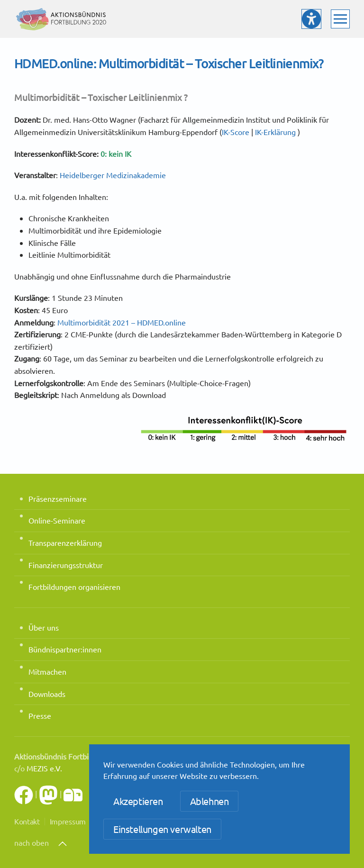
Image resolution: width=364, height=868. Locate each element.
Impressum (68, 821)
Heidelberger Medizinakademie (113, 175)
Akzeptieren (138, 801)
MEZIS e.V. (44, 768)
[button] (340, 19)
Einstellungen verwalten (162, 829)
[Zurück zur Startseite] (62, 19)
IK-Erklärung (275, 132)
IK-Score (236, 132)
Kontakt (27, 821)
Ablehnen (209, 801)
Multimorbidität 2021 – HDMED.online (122, 322)
